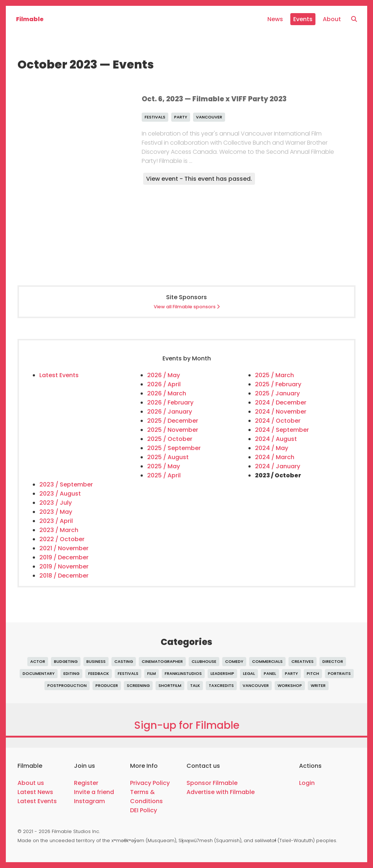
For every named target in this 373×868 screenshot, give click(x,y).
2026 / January (170, 412)
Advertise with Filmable (221, 792)
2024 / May (272, 448)
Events (303, 19)
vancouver (209, 117)
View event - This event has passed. (199, 179)
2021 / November (64, 548)
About (332, 19)
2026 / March (167, 393)
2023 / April (56, 521)
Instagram (89, 801)
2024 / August (276, 439)
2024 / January (278, 466)
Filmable (30, 19)
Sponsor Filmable (212, 783)
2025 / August (168, 457)
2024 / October (278, 421)
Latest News (35, 792)
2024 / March (275, 457)
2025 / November (173, 430)
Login (307, 783)
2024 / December (281, 402)
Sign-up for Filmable (187, 725)
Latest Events (59, 375)
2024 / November (281, 412)
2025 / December (173, 421)
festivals (155, 117)
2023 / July (56, 503)
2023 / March (59, 530)
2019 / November (64, 566)
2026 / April (164, 384)
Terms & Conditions (146, 797)
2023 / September (66, 484)
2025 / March (274, 375)
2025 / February (278, 384)
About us (31, 783)
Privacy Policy (150, 783)
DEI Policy (144, 810)
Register (86, 783)
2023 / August (60, 494)
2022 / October (62, 539)
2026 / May (164, 375)
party (181, 117)
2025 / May (164, 466)
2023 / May (56, 512)
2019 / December (64, 557)
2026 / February (170, 402)
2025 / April (164, 475)
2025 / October (170, 439)
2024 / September (282, 430)
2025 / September (174, 448)
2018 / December (64, 576)
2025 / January (277, 393)
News (275, 19)
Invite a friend (94, 792)
